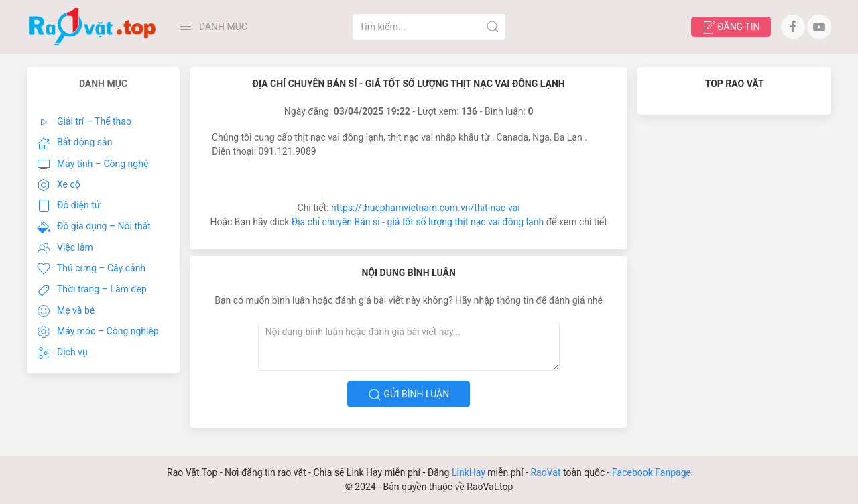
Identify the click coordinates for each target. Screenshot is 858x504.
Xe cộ (59, 185)
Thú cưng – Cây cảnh (91, 269)
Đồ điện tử (69, 206)
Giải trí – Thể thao (84, 122)
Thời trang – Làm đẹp (92, 290)
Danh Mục (213, 27)
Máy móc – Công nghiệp (98, 332)
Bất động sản (74, 143)
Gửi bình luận (409, 395)
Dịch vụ (62, 353)
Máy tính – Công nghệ (93, 164)
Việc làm (65, 248)
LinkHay (469, 472)
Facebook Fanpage (652, 472)
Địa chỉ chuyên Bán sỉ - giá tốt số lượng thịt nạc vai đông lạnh (418, 222)
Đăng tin (731, 27)
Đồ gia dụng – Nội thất (94, 227)
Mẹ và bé (66, 311)
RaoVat (545, 472)
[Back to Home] (93, 27)
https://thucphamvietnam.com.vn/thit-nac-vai (426, 208)
